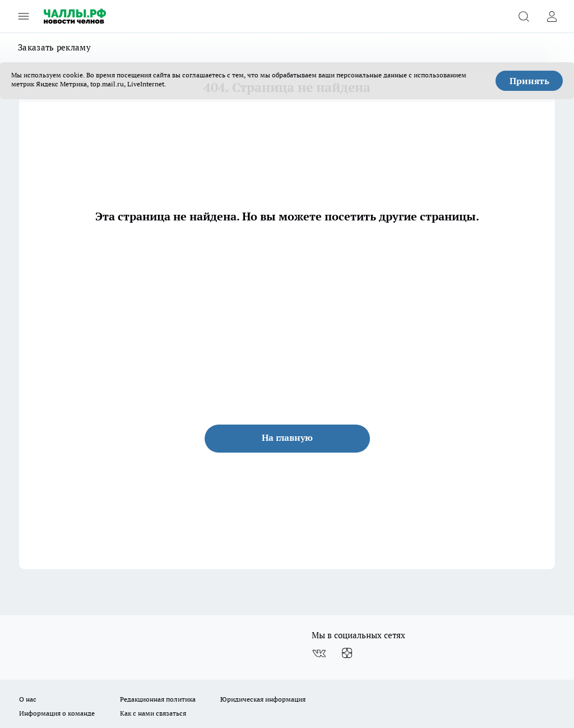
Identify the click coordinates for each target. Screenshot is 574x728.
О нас (28, 699)
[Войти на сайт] (552, 16)
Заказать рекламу (54, 47)
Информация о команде (57, 713)
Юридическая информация (263, 699)
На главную (287, 437)
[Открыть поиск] (524, 16)
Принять (529, 81)
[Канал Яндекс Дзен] (347, 653)
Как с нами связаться (153, 713)
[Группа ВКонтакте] (319, 653)
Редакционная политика (158, 699)
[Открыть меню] (24, 16)
